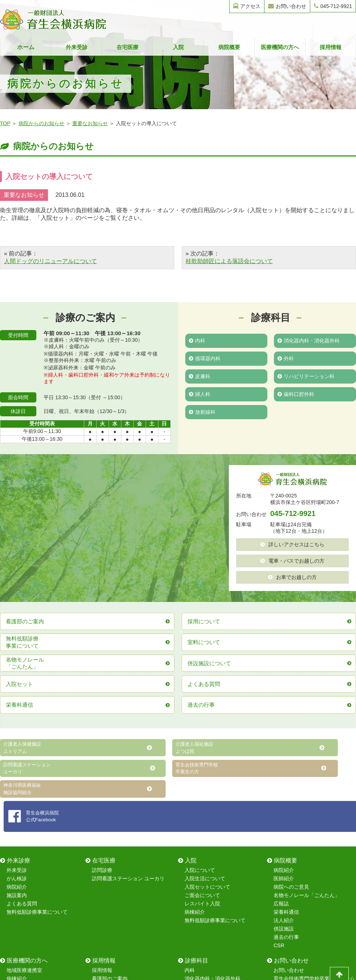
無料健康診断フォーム (299, 860)
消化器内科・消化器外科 (309, 340)
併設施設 (284, 801)
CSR (279, 818)
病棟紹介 (195, 785)
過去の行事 (286, 810)
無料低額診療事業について (37, 785)
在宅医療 (128, 47)
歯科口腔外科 (296, 393)
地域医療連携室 (24, 843)
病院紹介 (17, 759)
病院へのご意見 (291, 759)
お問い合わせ (287, 6)
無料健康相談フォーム (299, 868)
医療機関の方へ (280, 47)
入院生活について (205, 751)
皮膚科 (200, 375)
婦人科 (200, 393)
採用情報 (331, 47)
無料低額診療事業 (27, 885)
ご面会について (202, 768)
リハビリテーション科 (306, 375)
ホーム (26, 47)
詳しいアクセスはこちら (292, 544)
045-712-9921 (333, 6)
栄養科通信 (286, 785)
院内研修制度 (107, 868)
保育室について (110, 860)
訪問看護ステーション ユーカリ (128, 751)
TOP (5, 123)
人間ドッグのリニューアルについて (50, 261)
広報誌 (281, 776)
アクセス (247, 6)
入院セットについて (207, 759)
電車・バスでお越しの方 (292, 560)
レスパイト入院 (202, 776)
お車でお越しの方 (292, 576)
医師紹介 (284, 751)
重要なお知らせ (90, 123)
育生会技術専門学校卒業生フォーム (314, 851)
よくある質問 (22, 776)
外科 (286, 358)
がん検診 (17, 751)
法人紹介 (284, 793)
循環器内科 (205, 358)
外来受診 (77, 47)
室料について (22, 860)
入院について (200, 743)
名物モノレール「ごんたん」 (307, 768)
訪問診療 (102, 743)
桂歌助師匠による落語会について (229, 261)
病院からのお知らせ (41, 123)
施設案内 (17, 768)
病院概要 (229, 47)
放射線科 (202, 410)
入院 (178, 47)
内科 (197, 340)
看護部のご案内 (110, 851)
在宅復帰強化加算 (27, 876)
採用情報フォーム (294, 876)
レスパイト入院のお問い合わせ (309, 885)
